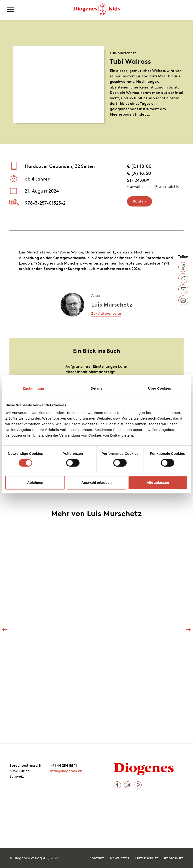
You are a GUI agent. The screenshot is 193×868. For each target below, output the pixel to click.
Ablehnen (35, 482)
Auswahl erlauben (96, 482)
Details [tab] (97, 388)
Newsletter (120, 858)
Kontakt (97, 858)
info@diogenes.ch (66, 771)
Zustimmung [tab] (33, 388)
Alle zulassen (158, 482)
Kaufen (140, 201)
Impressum (174, 858)
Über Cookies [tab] (160, 388)
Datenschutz (147, 858)
